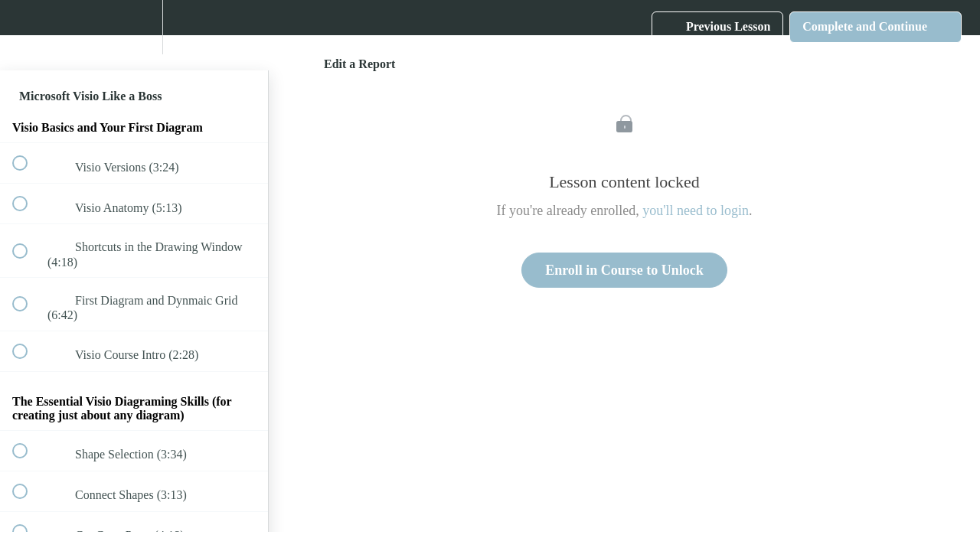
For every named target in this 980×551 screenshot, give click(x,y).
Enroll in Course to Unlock (624, 270)
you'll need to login (696, 210)
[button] (717, 27)
